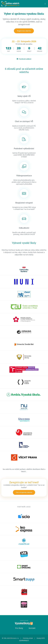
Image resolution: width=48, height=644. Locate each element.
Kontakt (32, 628)
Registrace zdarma (24, 31)
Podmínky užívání (28, 638)
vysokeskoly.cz (24, 640)
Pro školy (19, 628)
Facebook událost (24, 59)
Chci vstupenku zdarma (24, 492)
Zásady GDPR (41, 638)
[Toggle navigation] (45, 4)
